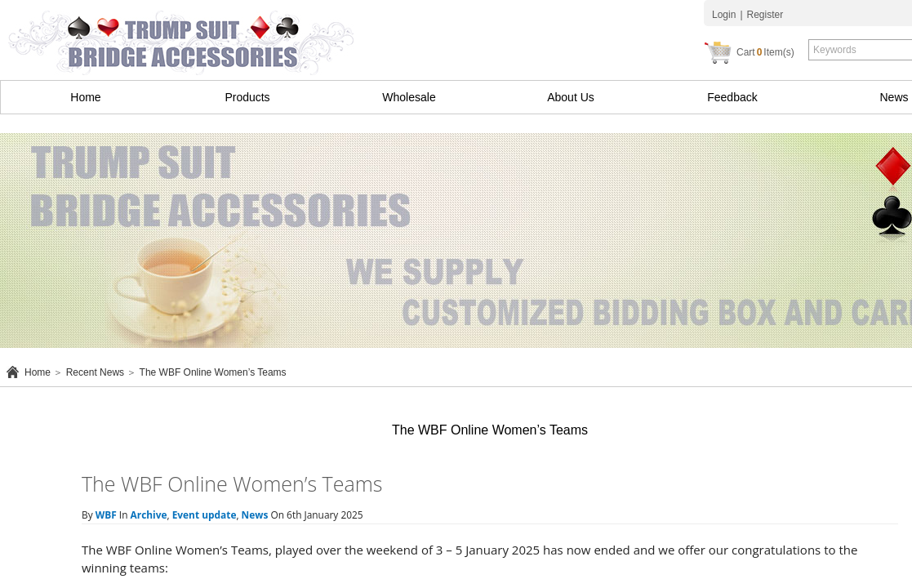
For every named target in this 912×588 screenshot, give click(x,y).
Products (247, 97)
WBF (106, 514)
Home (85, 97)
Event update (205, 514)
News (255, 514)
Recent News (95, 372)
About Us (571, 97)
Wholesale (409, 97)
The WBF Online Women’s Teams (213, 372)
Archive (149, 514)
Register (765, 15)
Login (724, 15)
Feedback (732, 97)
